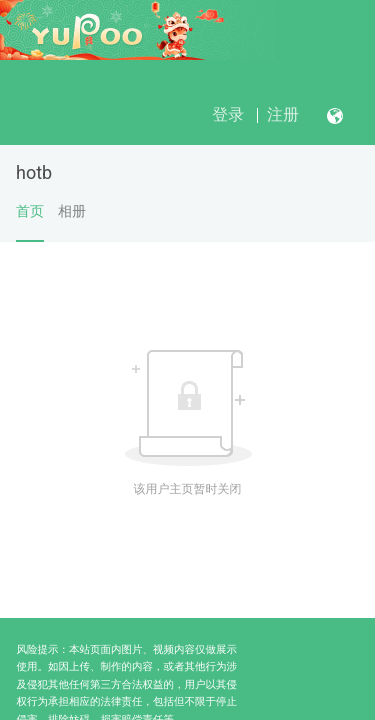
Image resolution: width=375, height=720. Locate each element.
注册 (283, 114)
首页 (30, 222)
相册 (72, 211)
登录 (228, 114)
